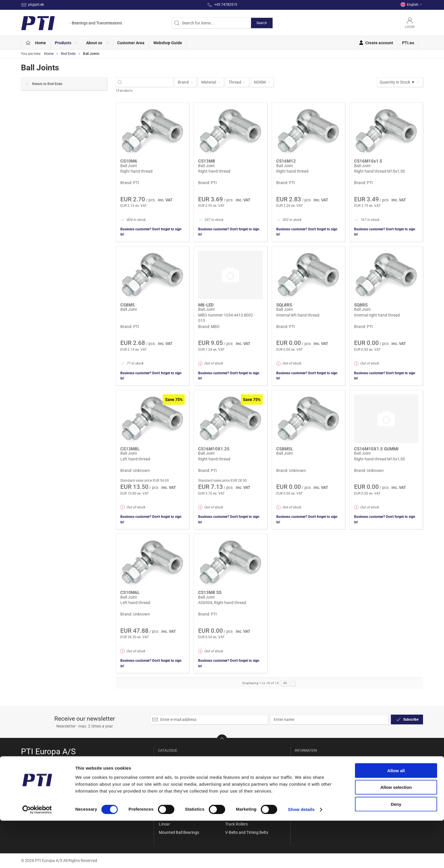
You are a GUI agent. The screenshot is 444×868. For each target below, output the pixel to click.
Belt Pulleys (169, 791)
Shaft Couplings (239, 791)
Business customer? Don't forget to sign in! (151, 232)
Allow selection (396, 835)
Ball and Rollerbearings (179, 775)
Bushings (167, 800)
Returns (303, 783)
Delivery (303, 775)
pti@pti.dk (30, 786)
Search (262, 23)
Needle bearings (239, 759)
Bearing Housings (175, 783)
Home (49, 54)
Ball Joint (129, 166)
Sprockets (234, 800)
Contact (303, 767)
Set (228, 783)
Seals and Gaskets (242, 775)
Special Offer (170, 759)
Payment (304, 791)
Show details (301, 857)
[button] (66, 43)
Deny (396, 851)
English (412, 5)
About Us (304, 759)
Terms (301, 800)
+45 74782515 (34, 780)
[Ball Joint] (152, 131)
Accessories (169, 767)
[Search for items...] (147, 82)
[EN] (72, 23)
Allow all (396, 818)
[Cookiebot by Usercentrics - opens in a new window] (37, 857)
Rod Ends (68, 54)
